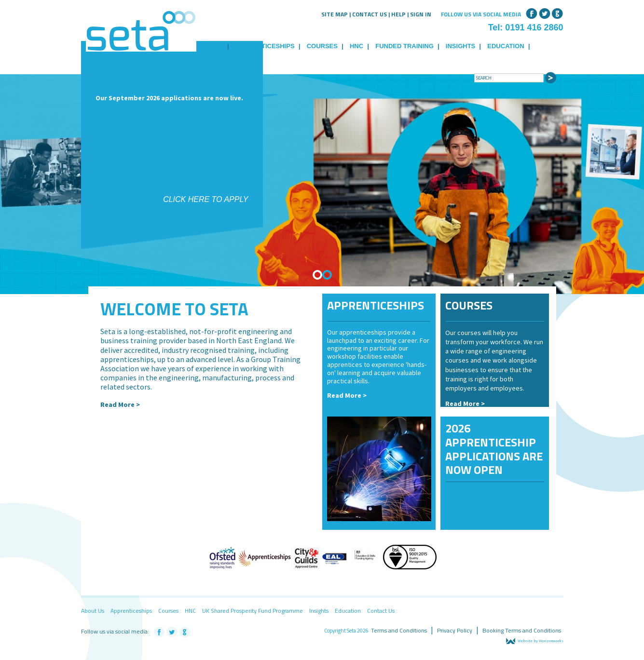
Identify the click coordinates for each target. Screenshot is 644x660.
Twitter (545, 13)
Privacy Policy (455, 630)
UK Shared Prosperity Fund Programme (253, 611)
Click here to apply (206, 199)
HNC (356, 46)
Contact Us (370, 14)
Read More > (120, 404)
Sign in (421, 14)
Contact (216, 53)
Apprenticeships (265, 46)
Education (506, 46)
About (212, 46)
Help (398, 14)
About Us (93, 611)
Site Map (335, 14)
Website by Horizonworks (535, 641)
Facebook (532, 13)
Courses (322, 46)
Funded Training (404, 46)
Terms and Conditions (399, 630)
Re (449, 404)
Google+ (558, 13)
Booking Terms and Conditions (522, 630)
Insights (460, 46)
